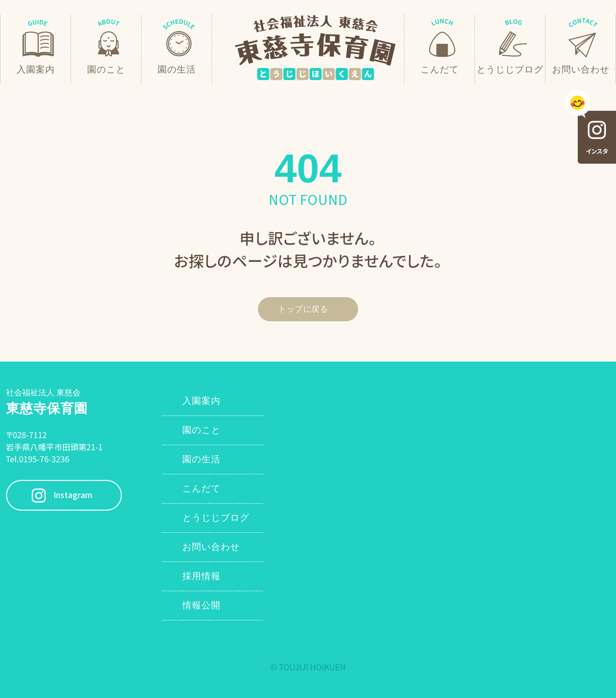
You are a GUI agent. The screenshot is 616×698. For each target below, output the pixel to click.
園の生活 (201, 459)
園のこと (201, 430)
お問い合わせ (211, 547)
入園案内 (201, 401)
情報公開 (201, 605)
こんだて (201, 488)
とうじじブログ (216, 518)
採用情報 (201, 576)
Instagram (73, 495)
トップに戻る (303, 309)
